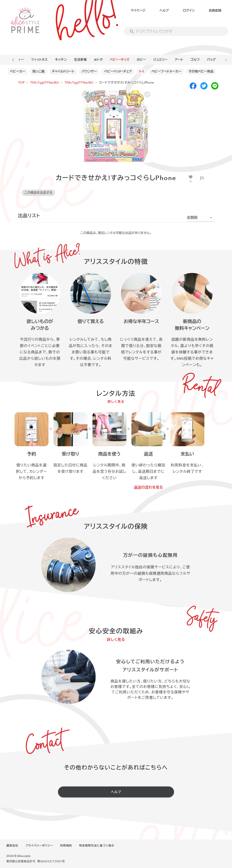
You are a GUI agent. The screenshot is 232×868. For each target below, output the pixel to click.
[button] (200, 218)
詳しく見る (116, 402)
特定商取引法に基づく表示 (97, 846)
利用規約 (66, 846)
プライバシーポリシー (39, 846)
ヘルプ (164, 11)
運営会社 (12, 846)
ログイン (189, 11)
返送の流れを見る (148, 487)
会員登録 (215, 11)
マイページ (138, 11)
